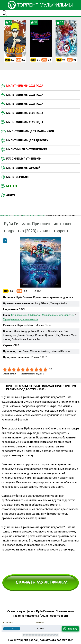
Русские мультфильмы (24, 159)
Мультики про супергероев (27, 149)
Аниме (11, 195)
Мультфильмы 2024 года (25, 104)
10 (45, 369)
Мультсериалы (18, 177)
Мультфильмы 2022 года (25, 122)
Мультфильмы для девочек (27, 140)
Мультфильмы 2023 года (25, 113)
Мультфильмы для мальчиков (31, 131)
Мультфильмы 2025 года (25, 95)
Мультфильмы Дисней (23, 168)
